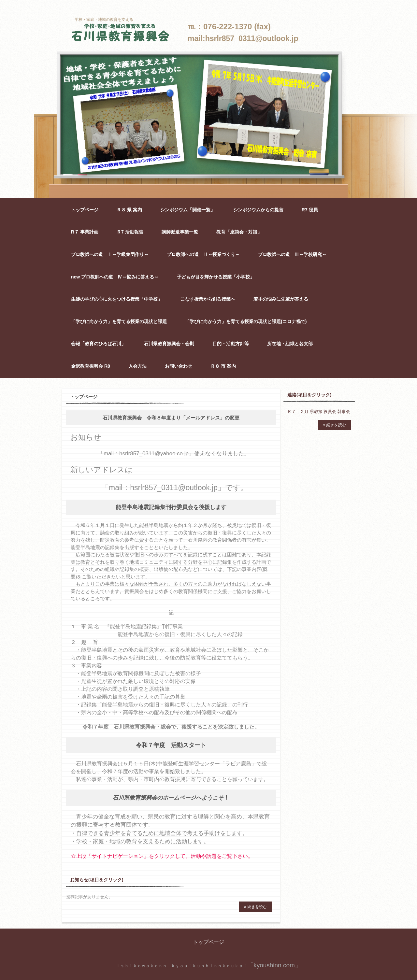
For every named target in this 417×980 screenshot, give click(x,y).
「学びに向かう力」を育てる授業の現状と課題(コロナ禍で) (246, 321)
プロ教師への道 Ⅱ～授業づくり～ (203, 254)
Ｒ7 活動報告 (130, 232)
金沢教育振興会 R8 (91, 366)
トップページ (85, 210)
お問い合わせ (179, 366)
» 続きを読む (255, 907)
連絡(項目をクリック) (309, 395)
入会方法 (137, 366)
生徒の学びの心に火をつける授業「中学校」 (117, 299)
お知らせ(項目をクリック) (97, 880)
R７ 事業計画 (85, 232)
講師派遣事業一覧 (180, 232)
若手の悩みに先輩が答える (281, 299)
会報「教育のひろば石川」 (98, 344)
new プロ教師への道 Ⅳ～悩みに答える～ (115, 277)
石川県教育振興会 (121, 33)
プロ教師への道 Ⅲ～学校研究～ (292, 254)
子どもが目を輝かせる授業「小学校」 (216, 277)
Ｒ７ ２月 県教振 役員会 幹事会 (319, 412)
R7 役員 (310, 210)
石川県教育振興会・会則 (169, 344)
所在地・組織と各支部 (290, 344)
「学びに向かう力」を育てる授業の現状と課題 (119, 321)
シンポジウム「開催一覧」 (188, 210)
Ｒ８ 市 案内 (223, 366)
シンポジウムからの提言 (258, 210)
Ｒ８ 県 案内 (129, 210)
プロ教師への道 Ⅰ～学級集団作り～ (110, 254)
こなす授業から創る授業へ (208, 299)
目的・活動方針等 (231, 344)
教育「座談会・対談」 (239, 232)
